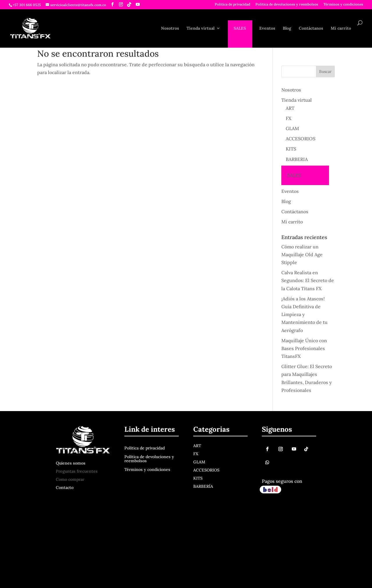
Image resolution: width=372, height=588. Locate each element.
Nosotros (170, 28)
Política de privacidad (233, 5)
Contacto (65, 487)
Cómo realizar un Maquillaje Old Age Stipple (302, 254)
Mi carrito (341, 28)
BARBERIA (297, 159)
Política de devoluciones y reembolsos (287, 5)
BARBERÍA (203, 486)
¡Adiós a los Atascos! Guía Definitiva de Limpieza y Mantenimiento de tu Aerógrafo (304, 314)
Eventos (267, 28)
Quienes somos (71, 463)
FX (289, 118)
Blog (287, 28)
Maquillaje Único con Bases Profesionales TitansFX (304, 348)
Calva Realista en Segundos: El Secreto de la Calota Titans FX (308, 280)
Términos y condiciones (343, 5)
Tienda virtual (201, 28)
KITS (291, 149)
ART (290, 108)
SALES (240, 28)
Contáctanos (311, 28)
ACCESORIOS (301, 139)
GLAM (292, 128)
